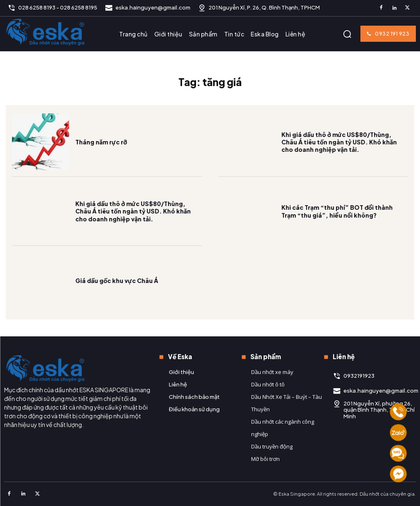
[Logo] (46, 32)
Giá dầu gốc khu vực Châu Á (117, 281)
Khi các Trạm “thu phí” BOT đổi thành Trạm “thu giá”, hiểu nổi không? (337, 211)
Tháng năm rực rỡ (101, 142)
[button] (347, 34)
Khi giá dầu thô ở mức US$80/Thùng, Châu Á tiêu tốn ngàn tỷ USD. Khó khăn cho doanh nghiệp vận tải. (339, 142)
